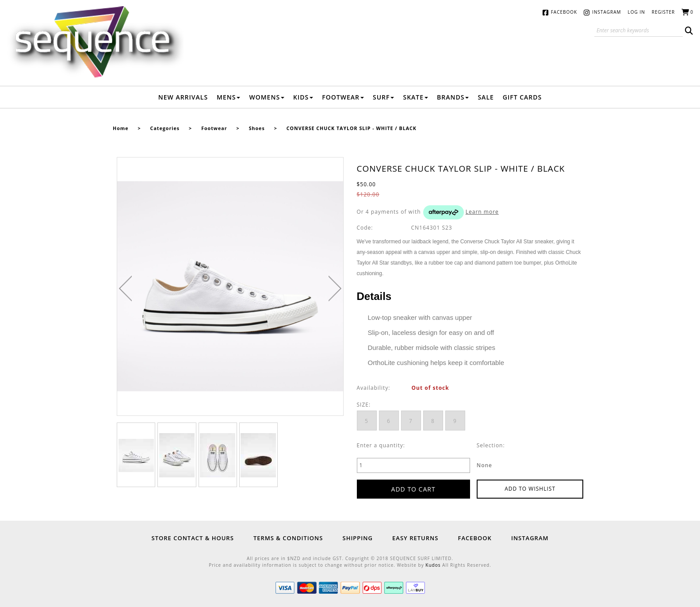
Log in (637, 12)
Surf (384, 97)
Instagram (606, 12)
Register (664, 12)
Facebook (564, 12)
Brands (453, 97)
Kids (303, 97)
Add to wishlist (530, 489)
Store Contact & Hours (193, 538)
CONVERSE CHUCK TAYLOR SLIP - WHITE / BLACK (352, 128)
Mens (228, 97)
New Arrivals (183, 97)
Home (121, 128)
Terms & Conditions (288, 538)
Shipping (357, 538)
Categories (165, 128)
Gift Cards (522, 97)
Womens (267, 97)
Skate (415, 97)
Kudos (433, 565)
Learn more (482, 212)
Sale (486, 97)
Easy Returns (415, 538)
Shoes (257, 128)
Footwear (343, 97)
